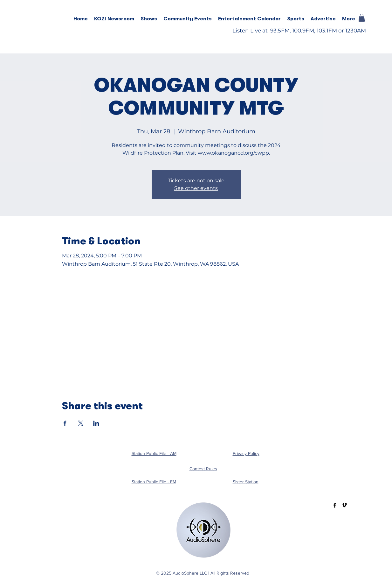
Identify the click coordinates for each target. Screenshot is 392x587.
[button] (149, 19)
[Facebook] (335, 505)
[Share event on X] (81, 423)
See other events (196, 188)
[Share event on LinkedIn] (96, 423)
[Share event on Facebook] (65, 423)
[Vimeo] (344, 505)
